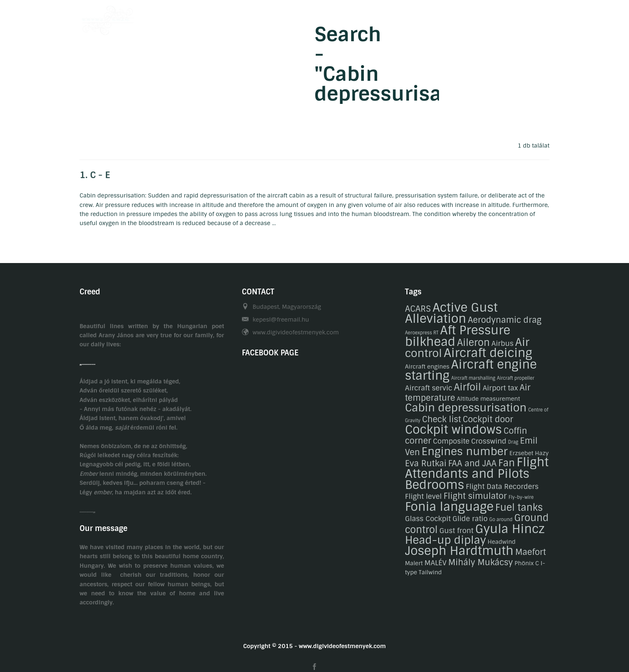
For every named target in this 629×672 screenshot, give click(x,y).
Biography (315, 18)
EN (546, 18)
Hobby (354, 18)
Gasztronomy (399, 18)
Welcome (271, 18)
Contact (445, 18)
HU (529, 18)
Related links (491, 18)
